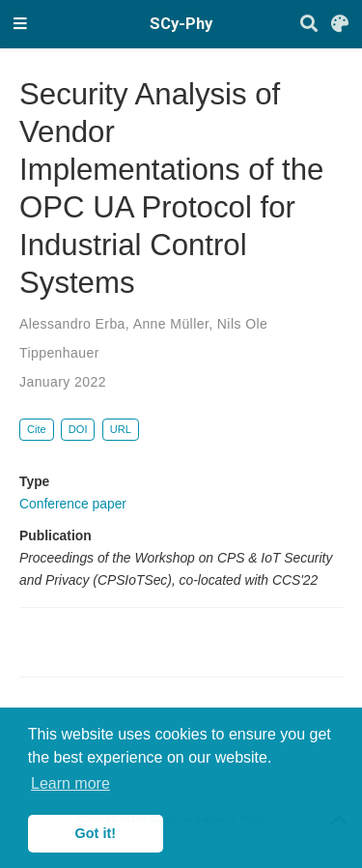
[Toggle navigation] (20, 24)
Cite (37, 429)
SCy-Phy (181, 24)
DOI (78, 429)
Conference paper (73, 504)
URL (121, 429)
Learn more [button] (70, 783)
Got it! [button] (96, 833)
